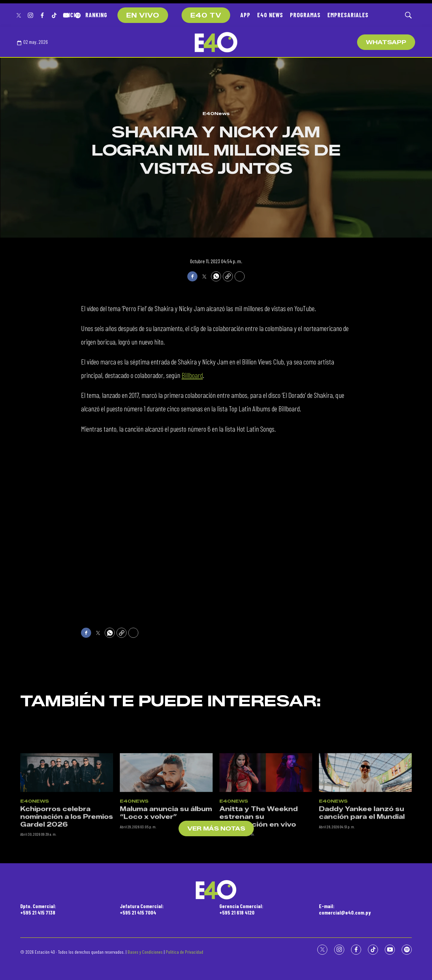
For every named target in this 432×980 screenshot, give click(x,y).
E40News (216, 113)
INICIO (71, 15)
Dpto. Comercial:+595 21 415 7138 (38, 909)
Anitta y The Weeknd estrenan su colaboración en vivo (259, 880)
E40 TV (206, 16)
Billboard (192, 375)
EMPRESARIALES (348, 15)
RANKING (96, 15)
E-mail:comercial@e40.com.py (345, 909)
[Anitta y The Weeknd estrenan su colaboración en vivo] (266, 835)
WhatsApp (386, 42)
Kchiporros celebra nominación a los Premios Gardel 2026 (67, 880)
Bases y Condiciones (145, 952)
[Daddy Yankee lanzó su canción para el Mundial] (365, 835)
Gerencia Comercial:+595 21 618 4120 (241, 909)
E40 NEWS (270, 15)
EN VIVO (143, 16)
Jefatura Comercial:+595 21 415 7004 (142, 909)
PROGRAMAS (305, 15)
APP (245, 15)
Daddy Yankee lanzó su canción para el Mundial (362, 876)
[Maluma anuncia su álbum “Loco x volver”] (166, 835)
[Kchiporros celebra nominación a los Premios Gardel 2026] (67, 835)
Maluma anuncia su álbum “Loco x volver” (166, 876)
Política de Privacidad (184, 952)
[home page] (216, 42)
